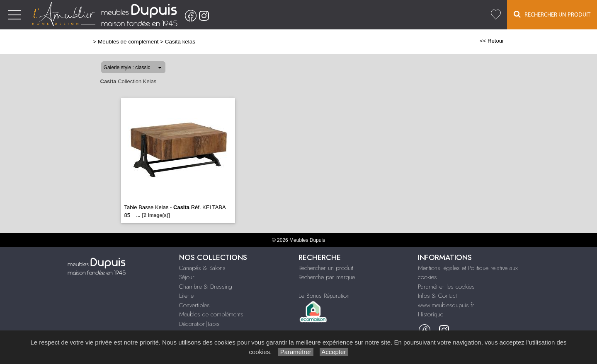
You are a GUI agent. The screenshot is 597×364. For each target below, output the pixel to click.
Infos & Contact (437, 296)
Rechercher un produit (326, 268)
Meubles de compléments (211, 314)
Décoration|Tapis (199, 324)
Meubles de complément (128, 42)
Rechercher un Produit (552, 14)
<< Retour (492, 41)
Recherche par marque (327, 277)
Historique (431, 314)
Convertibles (194, 305)
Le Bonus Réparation (324, 296)
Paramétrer (295, 352)
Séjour (187, 277)
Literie (186, 296)
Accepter (334, 352)
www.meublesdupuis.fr (446, 305)
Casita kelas (180, 42)
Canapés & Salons (202, 268)
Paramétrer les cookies (446, 287)
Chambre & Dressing (206, 287)
